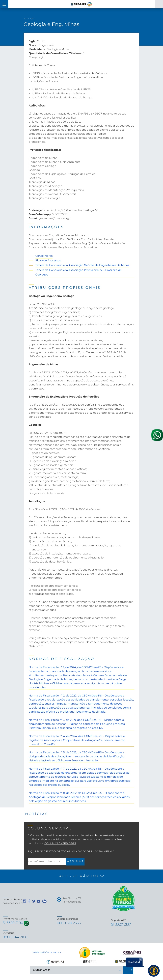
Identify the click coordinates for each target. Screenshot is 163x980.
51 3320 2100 (14, 923)
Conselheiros (44, 256)
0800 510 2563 (70, 923)
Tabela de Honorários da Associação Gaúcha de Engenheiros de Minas (82, 265)
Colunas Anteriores (60, 844)
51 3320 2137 (122, 925)
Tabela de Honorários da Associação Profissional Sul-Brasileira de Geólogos (78, 272)
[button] (81, 876)
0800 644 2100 (16, 938)
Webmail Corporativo (47, 953)
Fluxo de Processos (48, 261)
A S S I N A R (75, 862)
